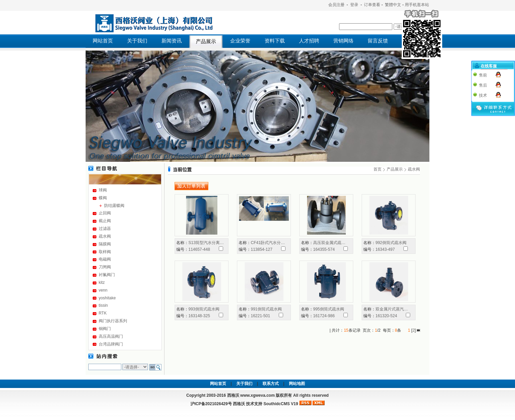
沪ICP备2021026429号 (211, 404)
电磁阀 (105, 259)
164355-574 (324, 249)
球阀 (103, 190)
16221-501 (260, 316)
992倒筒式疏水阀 (391, 243)
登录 (354, 5)
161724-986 (324, 316)
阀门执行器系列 (113, 321)
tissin (103, 305)
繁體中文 (393, 5)
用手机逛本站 (417, 5)
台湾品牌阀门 (111, 344)
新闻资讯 (172, 41)
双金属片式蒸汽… (392, 309)
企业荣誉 (240, 41)
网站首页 (103, 41)
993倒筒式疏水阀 (204, 309)
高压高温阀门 (111, 336)
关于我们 (137, 41)
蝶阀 (103, 198)
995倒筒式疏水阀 (329, 309)
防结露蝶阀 (114, 206)
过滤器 (105, 229)
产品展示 (206, 41)
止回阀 (105, 213)
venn (103, 290)
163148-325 (199, 316)
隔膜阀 (105, 244)
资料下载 (275, 41)
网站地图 (297, 384)
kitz (102, 282)
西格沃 (239, 404)
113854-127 (262, 249)
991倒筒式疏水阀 (266, 309)
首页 (377, 169)
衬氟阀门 (107, 275)
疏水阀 (105, 236)
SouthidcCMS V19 (281, 404)
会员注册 (336, 5)
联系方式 (271, 384)
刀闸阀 (105, 267)
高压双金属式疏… (329, 243)
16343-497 (385, 249)
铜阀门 (105, 329)
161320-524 (386, 316)
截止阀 (105, 221)
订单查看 (372, 5)
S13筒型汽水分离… (206, 243)
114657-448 (199, 249)
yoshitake (107, 298)
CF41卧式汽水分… (268, 243)
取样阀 (105, 252)
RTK (103, 313)
